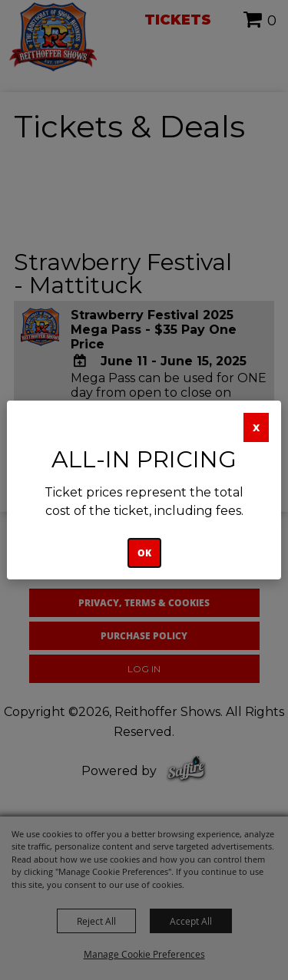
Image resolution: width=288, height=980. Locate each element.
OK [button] (144, 553)
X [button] (256, 427)
